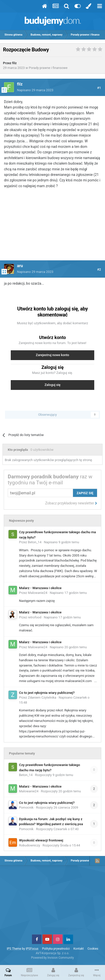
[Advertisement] (52, 228)
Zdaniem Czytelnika (42, 697)
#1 (99, 88)
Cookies (93, 949)
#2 (99, 269)
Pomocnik (26, 807)
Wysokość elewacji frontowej (41, 840)
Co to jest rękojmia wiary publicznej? (47, 693)
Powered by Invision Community (53, 958)
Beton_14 (35, 542)
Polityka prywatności (56, 949)
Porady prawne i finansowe (48, 68)
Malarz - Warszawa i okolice (40, 588)
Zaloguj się (52, 385)
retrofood (35, 617)
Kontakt (79, 949)
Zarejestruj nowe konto (52, 355)
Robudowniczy (29, 845)
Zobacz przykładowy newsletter (71, 503)
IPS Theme (14, 949)
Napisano (35, 90)
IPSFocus (32, 949)
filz (14, 63)
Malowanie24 (38, 593)
